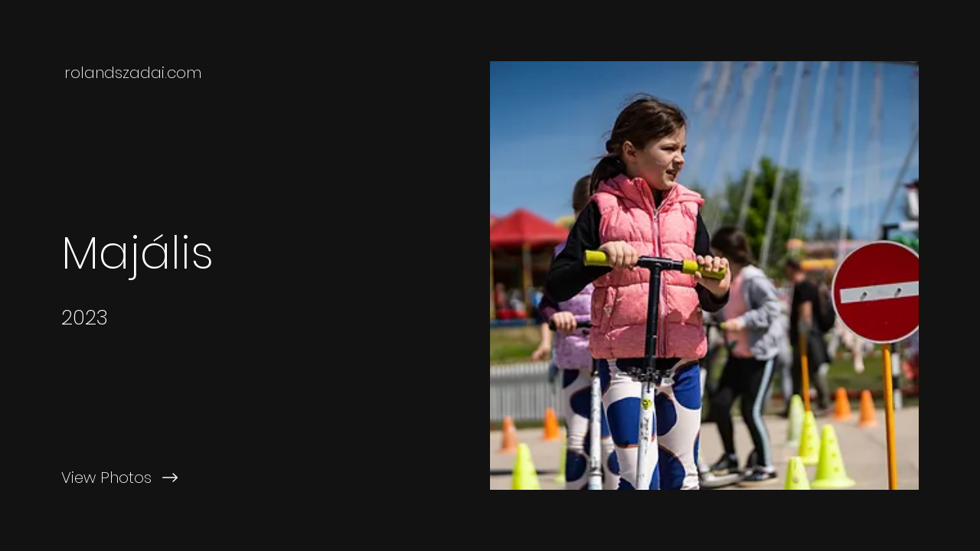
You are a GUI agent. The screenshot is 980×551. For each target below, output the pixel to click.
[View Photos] (245, 478)
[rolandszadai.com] (134, 73)
